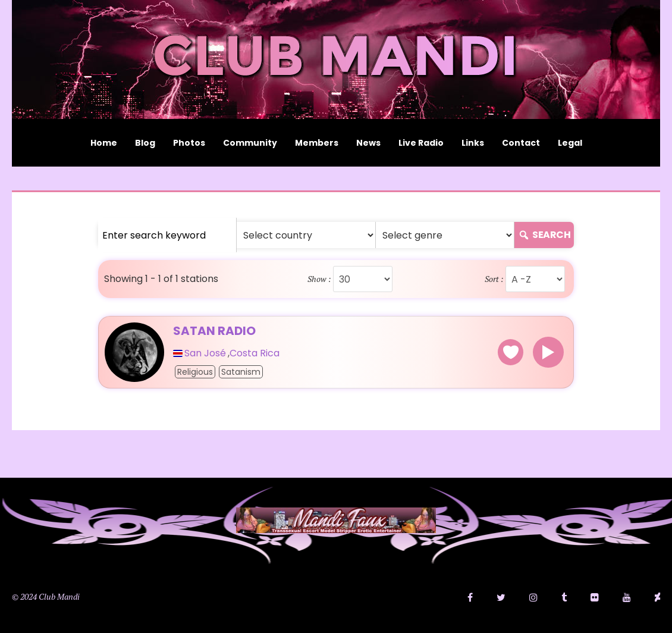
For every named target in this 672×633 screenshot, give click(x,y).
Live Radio (421, 143)
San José (205, 353)
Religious (195, 372)
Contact (521, 143)
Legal (570, 143)
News (368, 143)
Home (104, 143)
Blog (145, 143)
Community (250, 143)
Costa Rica (255, 353)
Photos (189, 143)
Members (317, 143)
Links (473, 143)
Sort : (494, 279)
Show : (319, 279)
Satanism (241, 372)
